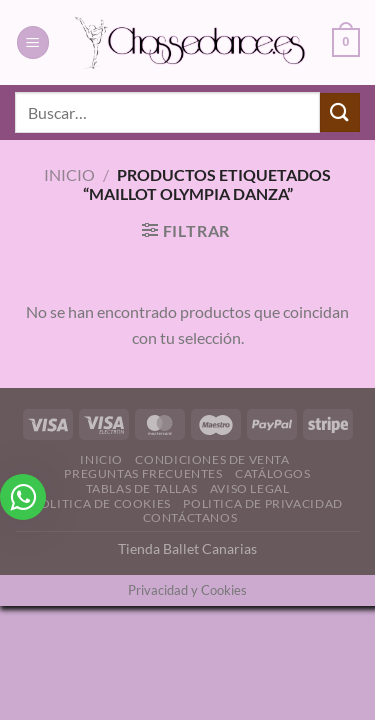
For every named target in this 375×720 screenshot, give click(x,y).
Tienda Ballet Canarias (187, 548)
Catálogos (273, 473)
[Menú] (33, 42)
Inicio (69, 174)
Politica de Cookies (101, 503)
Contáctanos (190, 517)
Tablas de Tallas (142, 488)
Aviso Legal (250, 488)
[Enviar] (340, 112)
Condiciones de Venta (212, 459)
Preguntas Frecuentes (143, 473)
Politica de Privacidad (262, 503)
